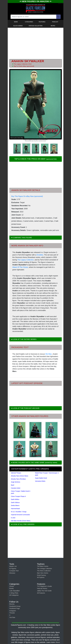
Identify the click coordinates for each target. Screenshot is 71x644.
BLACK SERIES (18, 26)
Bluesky (12, 604)
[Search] (58, 17)
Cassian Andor (16, 488)
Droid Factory (42, 575)
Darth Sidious (15, 502)
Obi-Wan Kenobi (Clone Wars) (21, 521)
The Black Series (43, 566)
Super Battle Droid (41, 478)
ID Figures (13, 569)
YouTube (12, 617)
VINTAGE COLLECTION (36, 26)
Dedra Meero (15, 505)
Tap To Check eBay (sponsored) (24, 66)
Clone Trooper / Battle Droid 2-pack (21, 492)
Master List (13, 566)
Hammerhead (15, 509)
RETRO (53, 26)
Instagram (13, 611)
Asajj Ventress (16, 482)
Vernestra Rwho (40, 481)
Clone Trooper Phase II (18, 496)
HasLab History (42, 588)
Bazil (13, 485)
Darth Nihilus (15, 499)
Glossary (12, 573)
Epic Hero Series (43, 573)
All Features (41, 593)
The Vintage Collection (45, 569)
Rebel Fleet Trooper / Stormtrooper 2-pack (47, 474)
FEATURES (42, 22)
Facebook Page (15, 608)
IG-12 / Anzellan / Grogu (19, 512)
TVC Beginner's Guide (44, 586)
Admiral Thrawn (16, 473)
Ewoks (12, 588)
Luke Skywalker (15, 591)
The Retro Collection (44, 571)
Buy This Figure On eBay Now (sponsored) (27, 196)
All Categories (14, 595)
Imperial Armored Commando (20, 515)
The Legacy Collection (21, 64)
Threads (12, 613)
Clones (12, 586)
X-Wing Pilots (14, 593)
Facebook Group (15, 606)
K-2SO (13, 518)
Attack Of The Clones (20, 267)
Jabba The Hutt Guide (44, 591)
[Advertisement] (36, 43)
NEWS (16, 22)
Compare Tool (14, 571)
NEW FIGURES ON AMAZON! (36, 1)
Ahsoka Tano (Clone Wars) (20, 476)
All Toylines (41, 577)
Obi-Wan (48, 354)
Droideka (40, 255)
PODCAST (55, 22)
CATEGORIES (29, 22)
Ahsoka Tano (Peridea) (18, 479)
